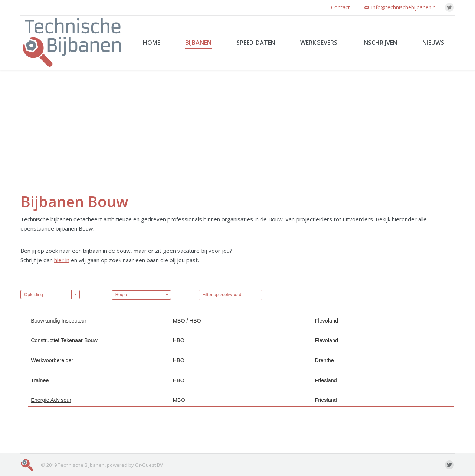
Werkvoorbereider (52, 360)
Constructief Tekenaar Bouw (64, 340)
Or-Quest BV (149, 465)
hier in (62, 260)
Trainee (40, 380)
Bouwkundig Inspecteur (59, 321)
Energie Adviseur (51, 400)
